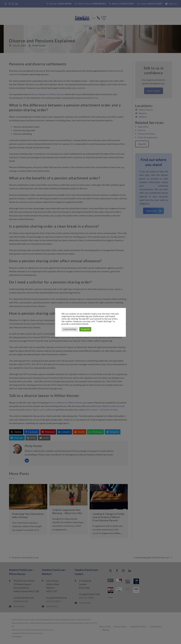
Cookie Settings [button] (70, 329)
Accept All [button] (85, 329)
